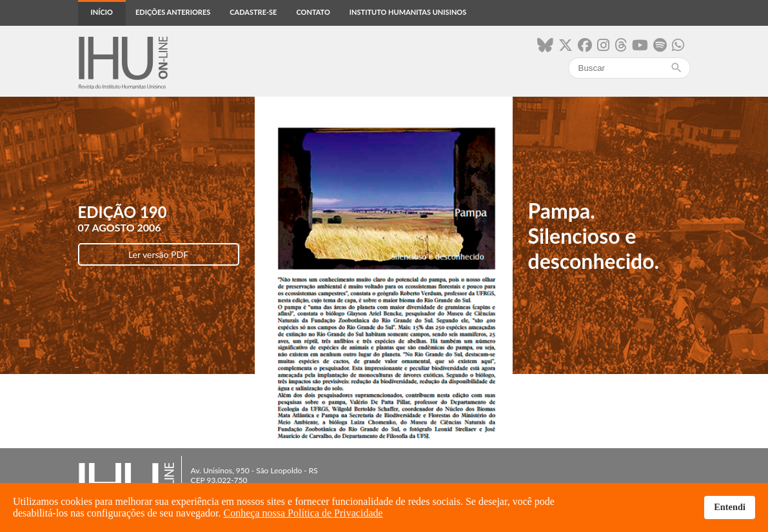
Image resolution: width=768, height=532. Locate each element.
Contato (313, 12)
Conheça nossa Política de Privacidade (303, 513)
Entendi (730, 507)
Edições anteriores (173, 12)
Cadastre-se (253, 12)
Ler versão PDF (158, 254)
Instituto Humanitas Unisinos (408, 12)
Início (102, 12)
